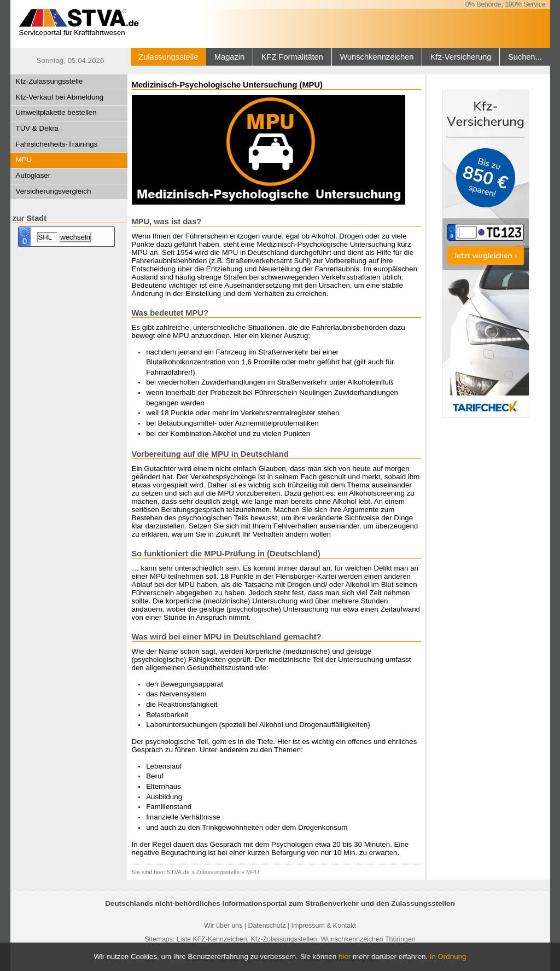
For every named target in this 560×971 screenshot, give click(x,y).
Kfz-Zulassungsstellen (284, 939)
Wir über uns (223, 926)
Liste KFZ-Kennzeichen (212, 939)
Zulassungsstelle (168, 57)
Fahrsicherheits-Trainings (57, 144)
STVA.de (178, 872)
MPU (24, 159)
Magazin (229, 57)
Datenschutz (267, 926)
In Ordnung (448, 957)
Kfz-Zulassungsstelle (49, 81)
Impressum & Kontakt (323, 926)
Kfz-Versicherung (461, 57)
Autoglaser (33, 175)
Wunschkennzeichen (377, 57)
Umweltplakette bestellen (56, 112)
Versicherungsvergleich (54, 191)
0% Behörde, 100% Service (506, 4)
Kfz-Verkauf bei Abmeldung (60, 97)
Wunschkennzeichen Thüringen (368, 939)
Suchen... (525, 57)
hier (345, 957)
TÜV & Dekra (37, 128)
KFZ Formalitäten (292, 57)
